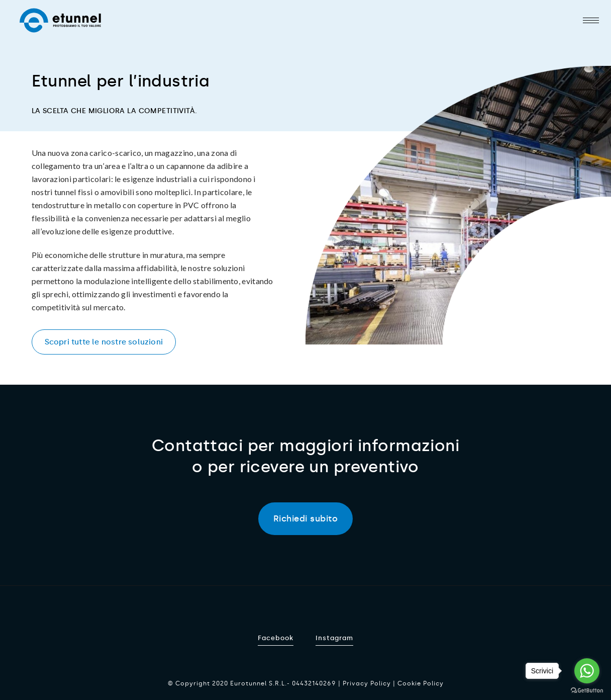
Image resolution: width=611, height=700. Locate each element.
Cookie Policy (421, 683)
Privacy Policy (367, 683)
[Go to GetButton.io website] (587, 690)
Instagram (334, 638)
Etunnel (60, 20)
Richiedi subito (306, 518)
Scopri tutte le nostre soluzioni (104, 342)
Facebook (276, 638)
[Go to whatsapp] (587, 671)
